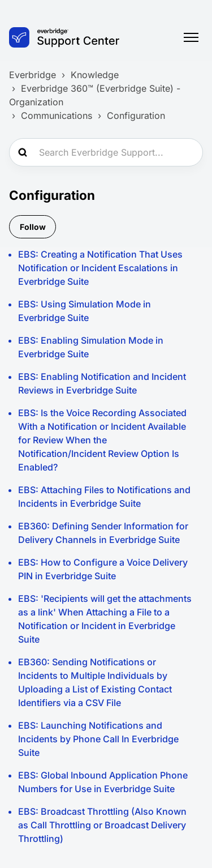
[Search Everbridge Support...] (106, 152)
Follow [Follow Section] (33, 227)
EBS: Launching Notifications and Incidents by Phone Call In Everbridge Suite (98, 739)
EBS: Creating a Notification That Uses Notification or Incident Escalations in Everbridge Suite (100, 268)
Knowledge (95, 75)
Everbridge (33, 75)
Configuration (136, 116)
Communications (57, 116)
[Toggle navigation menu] (191, 37)
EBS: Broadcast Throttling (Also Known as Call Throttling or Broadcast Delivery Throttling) (102, 825)
